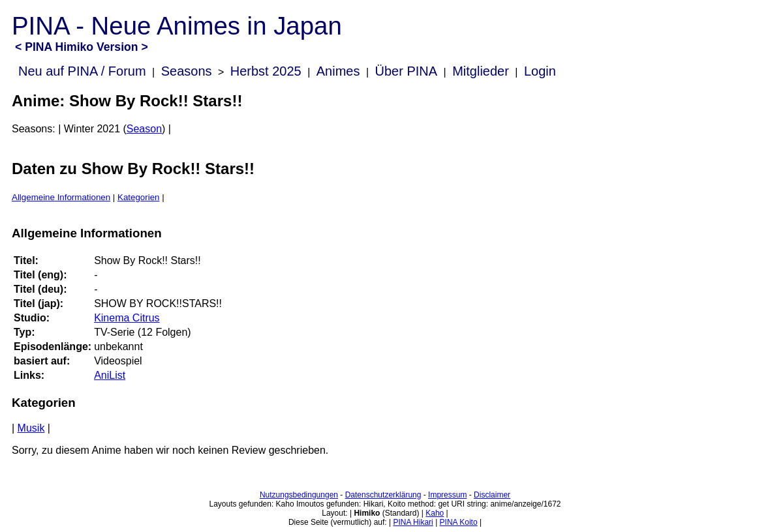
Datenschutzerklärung (383, 495)
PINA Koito (459, 522)
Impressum (447, 495)
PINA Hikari (413, 522)
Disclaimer (492, 495)
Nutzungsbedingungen (299, 495)
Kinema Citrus (127, 318)
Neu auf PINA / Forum (82, 71)
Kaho (435, 513)
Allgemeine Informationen (61, 197)
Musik (31, 428)
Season (144, 129)
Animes (338, 71)
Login (540, 71)
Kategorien (138, 197)
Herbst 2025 (266, 71)
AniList (110, 375)
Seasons (187, 71)
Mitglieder (481, 71)
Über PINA (407, 71)
